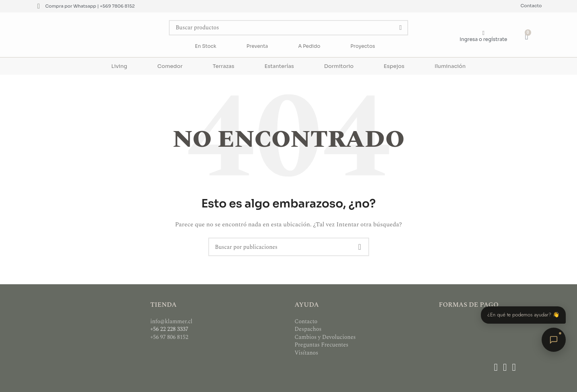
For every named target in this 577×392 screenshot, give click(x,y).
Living (119, 66)
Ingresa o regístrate (483, 39)
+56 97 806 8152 (169, 337)
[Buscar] (289, 28)
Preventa (257, 46)
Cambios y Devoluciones (325, 337)
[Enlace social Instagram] (505, 368)
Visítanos (307, 353)
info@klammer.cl (171, 321)
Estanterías (279, 66)
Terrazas (224, 66)
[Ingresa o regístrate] (484, 33)
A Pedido (309, 46)
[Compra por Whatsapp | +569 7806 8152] (39, 6)
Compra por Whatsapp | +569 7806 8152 (90, 6)
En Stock (206, 46)
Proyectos (363, 46)
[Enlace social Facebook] (496, 368)
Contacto (531, 6)
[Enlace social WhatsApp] (514, 368)
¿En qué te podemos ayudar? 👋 (523, 315)
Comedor (170, 66)
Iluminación (450, 66)
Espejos (394, 66)
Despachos (308, 329)
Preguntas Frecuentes (322, 345)
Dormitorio (339, 66)
